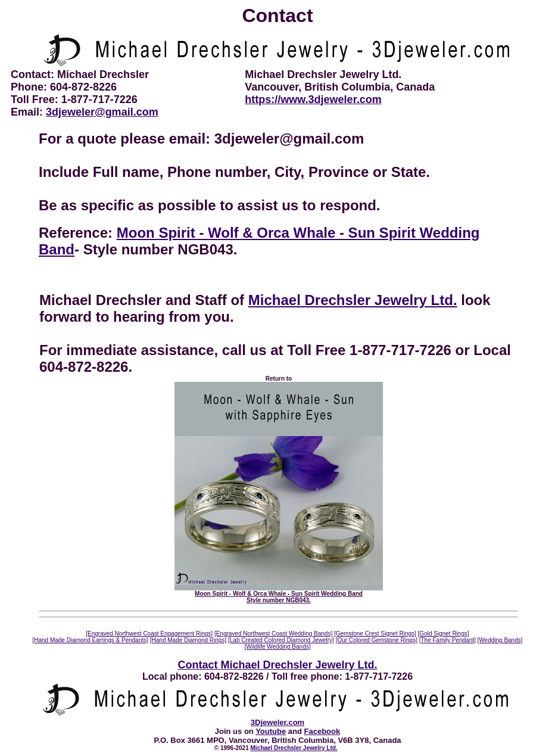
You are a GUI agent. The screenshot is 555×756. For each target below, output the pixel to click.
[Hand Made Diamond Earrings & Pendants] (90, 640)
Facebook (322, 731)
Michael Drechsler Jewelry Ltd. (353, 300)
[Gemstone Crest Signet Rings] (375, 634)
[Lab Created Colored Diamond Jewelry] (281, 640)
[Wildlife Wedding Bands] (278, 647)
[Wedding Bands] (500, 640)
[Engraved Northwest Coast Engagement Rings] (149, 634)
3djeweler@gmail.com (102, 112)
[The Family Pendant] (448, 640)
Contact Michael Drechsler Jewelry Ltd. (277, 665)
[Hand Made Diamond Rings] (188, 640)
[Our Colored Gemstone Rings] (377, 640)
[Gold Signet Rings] (444, 634)
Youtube (271, 731)
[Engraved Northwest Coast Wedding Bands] (273, 634)
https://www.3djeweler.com (313, 99)
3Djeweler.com (277, 722)
